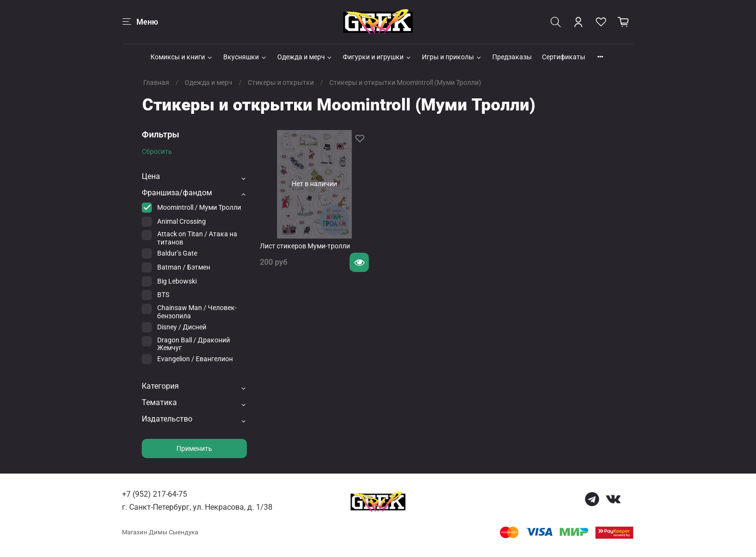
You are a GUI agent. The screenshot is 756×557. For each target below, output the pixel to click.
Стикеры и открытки (281, 82)
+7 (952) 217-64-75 (155, 494)
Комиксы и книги (182, 57)
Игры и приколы (452, 57)
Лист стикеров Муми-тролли (305, 246)
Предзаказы (512, 57)
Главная (156, 82)
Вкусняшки (245, 57)
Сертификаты (564, 57)
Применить (194, 448)
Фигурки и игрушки (377, 57)
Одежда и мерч (305, 57)
